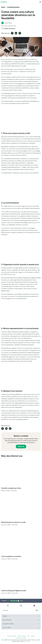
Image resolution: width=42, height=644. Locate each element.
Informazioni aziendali (21, 638)
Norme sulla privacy (22, 636)
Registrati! (21, 447)
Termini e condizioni (12, 636)
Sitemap (33, 636)
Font (29, 636)
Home (3, 7)
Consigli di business (13, 7)
